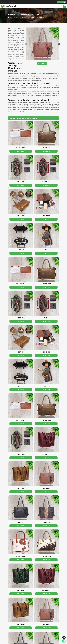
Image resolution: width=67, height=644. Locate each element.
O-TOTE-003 (21, 216)
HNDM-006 (46, 216)
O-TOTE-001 (21, 182)
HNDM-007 (21, 250)
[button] (59, 44)
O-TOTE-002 (46, 182)
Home (10, 17)
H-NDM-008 (46, 250)
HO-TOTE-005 (46, 148)
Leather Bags (17, 17)
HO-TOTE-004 (21, 148)
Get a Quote (42, 63)
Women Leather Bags (27, 17)
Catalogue (62, 2)
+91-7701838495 (11, 2)
